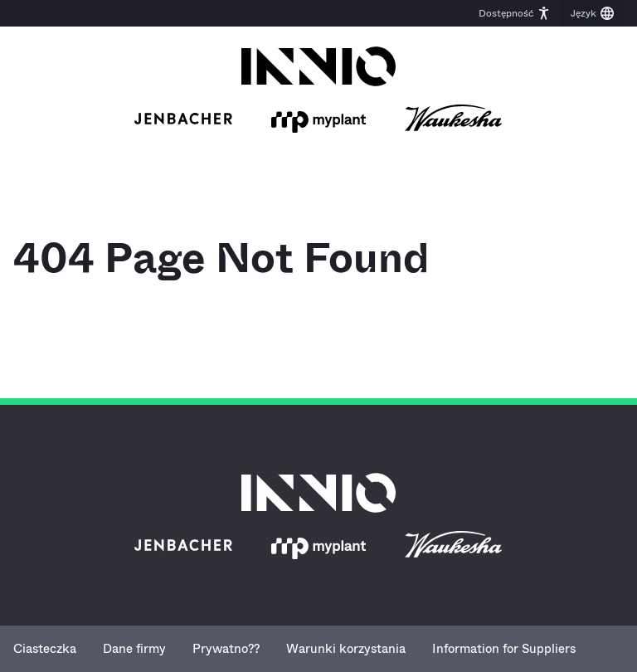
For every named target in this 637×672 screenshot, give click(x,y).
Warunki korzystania (346, 649)
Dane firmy (134, 649)
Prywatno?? (226, 649)
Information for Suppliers (504, 649)
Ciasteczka (45, 649)
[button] (515, 13)
